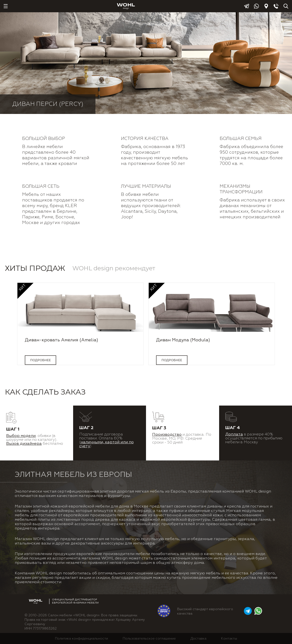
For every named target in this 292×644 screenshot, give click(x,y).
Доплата (234, 434)
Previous (8, 329)
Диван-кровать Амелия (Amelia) (61, 340)
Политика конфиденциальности (81, 639)
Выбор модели (21, 436)
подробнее (40, 360)
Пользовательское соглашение (149, 639)
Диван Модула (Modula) (183, 340)
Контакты (229, 639)
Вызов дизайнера (24, 444)
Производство (167, 435)
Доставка (198, 639)
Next (284, 329)
